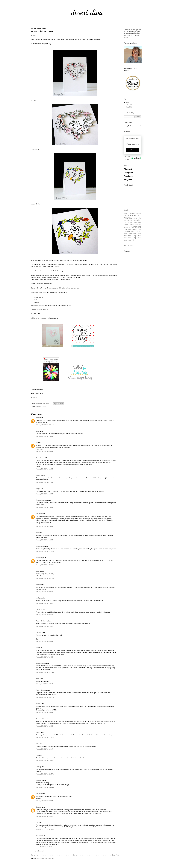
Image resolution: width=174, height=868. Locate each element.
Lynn (38, 431)
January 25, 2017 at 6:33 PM (45, 726)
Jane (37, 533)
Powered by (133, 158)
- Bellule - (39, 632)
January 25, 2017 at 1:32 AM (45, 684)
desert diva (87, 12)
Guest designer (135, 224)
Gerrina (38, 585)
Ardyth (38, 475)
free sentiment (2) (133, 235)
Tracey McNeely (41, 621)
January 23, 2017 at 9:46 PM (45, 527)
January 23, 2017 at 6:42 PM (45, 482)
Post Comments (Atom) (46, 858)
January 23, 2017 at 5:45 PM (45, 452)
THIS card (57, 267)
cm (37, 443)
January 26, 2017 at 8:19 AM (45, 749)
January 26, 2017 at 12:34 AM (45, 738)
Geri (37, 648)
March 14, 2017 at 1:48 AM (44, 847)
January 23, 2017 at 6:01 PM (45, 469)
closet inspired (138, 232)
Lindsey (39, 767)
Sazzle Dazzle (40, 663)
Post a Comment (39, 851)
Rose (38, 744)
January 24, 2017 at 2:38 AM (45, 592)
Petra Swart (40, 458)
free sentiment (130, 234)
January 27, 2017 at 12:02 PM (45, 787)
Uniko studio (69, 265)
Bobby (38, 732)
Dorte (38, 571)
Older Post (115, 855)
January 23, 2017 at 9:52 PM (45, 540)
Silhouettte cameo (41, 406)
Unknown (39, 514)
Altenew (128, 218)
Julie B (38, 704)
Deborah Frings (41, 719)
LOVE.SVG (127, 227)
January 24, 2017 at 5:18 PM (45, 642)
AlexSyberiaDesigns (131, 215)
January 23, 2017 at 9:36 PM (45, 507)
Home (75, 855)
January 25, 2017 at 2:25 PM (45, 713)
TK (37, 755)
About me (129, 105)
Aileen (38, 418)
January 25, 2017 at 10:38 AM (45, 697)
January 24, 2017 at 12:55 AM (45, 578)
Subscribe (133, 150)
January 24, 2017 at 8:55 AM (45, 626)
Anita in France (41, 690)
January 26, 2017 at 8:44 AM (45, 761)
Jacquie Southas (41, 500)
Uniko (131, 232)
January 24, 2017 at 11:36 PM (45, 672)
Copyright (129, 107)
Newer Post (35, 855)
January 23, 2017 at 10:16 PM (45, 552)
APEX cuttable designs (133, 214)
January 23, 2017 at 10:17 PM (45, 565)
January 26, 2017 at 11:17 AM (45, 774)
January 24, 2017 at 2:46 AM (45, 603)
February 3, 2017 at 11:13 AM (45, 830)
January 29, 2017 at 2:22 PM (45, 801)
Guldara (39, 807)
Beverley (39, 836)
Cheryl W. (39, 610)
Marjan (38, 489)
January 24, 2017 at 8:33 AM (45, 615)
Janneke (39, 780)
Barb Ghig (39, 558)
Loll (37, 822)
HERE (115, 265)
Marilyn (38, 598)
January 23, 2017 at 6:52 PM (45, 494)
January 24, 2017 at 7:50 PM (45, 657)
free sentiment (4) (133, 239)
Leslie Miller (40, 546)
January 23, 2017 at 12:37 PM (45, 425)
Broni (38, 679)
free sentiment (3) (133, 237)
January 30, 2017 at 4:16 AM (45, 816)
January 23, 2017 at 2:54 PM (45, 436)
